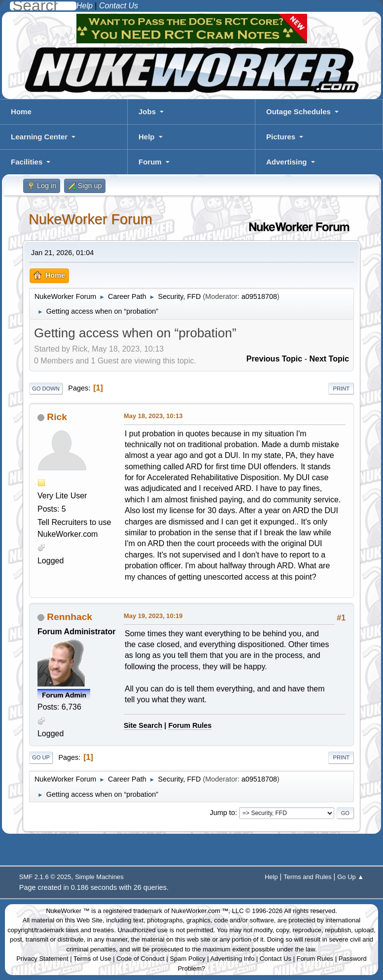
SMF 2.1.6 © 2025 (45, 877)
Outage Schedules (298, 112)
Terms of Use (92, 959)
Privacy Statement (42, 959)
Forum (150, 162)
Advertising (287, 162)
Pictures (281, 137)
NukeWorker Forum (90, 219)
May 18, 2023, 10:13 (153, 416)
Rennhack (70, 617)
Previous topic (275, 359)
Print (341, 389)
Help (147, 137)
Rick (57, 417)
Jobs (147, 112)
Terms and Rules (307, 877)
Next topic (329, 359)
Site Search (143, 725)
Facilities (27, 162)
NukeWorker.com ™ (200, 911)
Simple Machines (99, 877)
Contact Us (276, 959)
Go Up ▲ (350, 877)
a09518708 (259, 296)
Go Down (46, 389)
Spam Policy (187, 959)
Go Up (41, 757)
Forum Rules (190, 725)
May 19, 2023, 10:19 (153, 616)
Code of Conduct (140, 959)
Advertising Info (233, 959)
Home (21, 112)
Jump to (222, 813)
